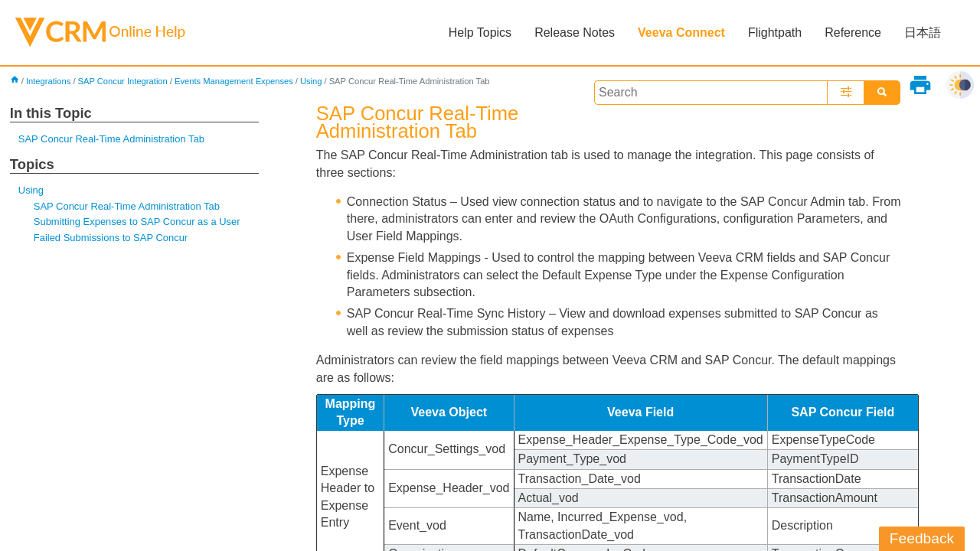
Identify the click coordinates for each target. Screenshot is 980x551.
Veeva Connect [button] (681, 33)
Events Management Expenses (234, 81)
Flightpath (775, 33)
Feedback (922, 538)
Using (311, 81)
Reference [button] (853, 33)
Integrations (48, 81)
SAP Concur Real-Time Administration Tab (111, 139)
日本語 (923, 33)
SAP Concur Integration (122, 81)
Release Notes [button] (575, 33)
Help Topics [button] (480, 33)
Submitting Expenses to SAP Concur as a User (137, 222)
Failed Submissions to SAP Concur (111, 238)
